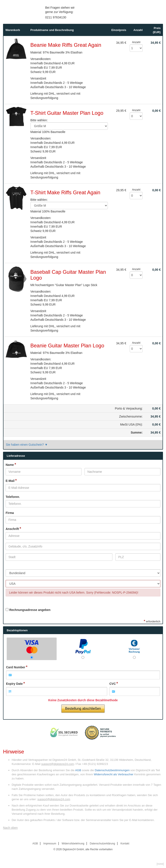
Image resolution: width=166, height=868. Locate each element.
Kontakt (125, 844)
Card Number (16, 667)
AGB (78, 770)
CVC (113, 684)
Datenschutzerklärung (102, 844)
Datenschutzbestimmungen (112, 770)
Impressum (50, 844)
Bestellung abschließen (83, 708)
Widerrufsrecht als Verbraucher (114, 774)
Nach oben (10, 828)
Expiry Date (14, 684)
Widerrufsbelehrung (73, 844)
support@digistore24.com (58, 764)
